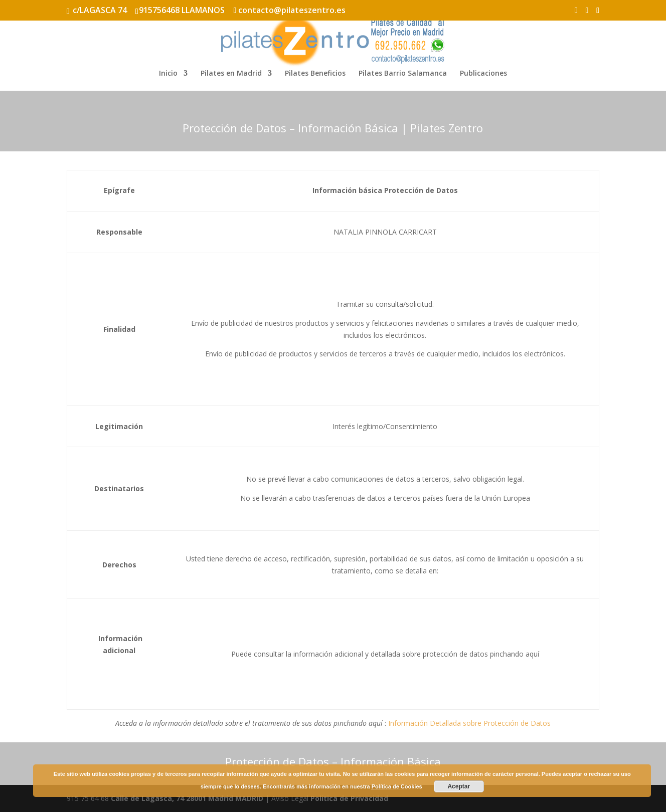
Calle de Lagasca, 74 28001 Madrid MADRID (187, 798)
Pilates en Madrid (231, 74)
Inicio (168, 74)
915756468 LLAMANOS (182, 10)
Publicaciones (483, 74)
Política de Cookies (397, 786)
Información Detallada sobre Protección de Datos (469, 723)
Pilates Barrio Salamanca (403, 74)
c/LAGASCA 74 (100, 10)
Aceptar (459, 786)
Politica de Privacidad (349, 798)
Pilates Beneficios (315, 74)
